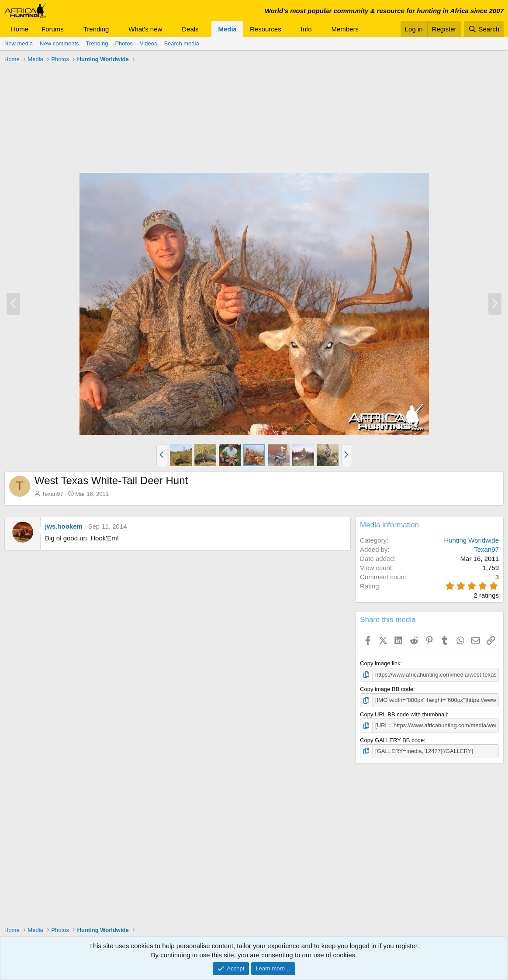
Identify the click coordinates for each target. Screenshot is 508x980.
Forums (53, 29)
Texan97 (53, 494)
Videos (149, 43)
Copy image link (380, 663)
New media (19, 43)
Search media (181, 43)
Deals (190, 29)
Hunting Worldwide (471, 540)
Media (227, 29)
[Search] (484, 29)
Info (306, 29)
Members (345, 29)
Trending (96, 29)
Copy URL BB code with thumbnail (403, 714)
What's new (145, 29)
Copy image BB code (387, 689)
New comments (59, 43)
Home (20, 29)
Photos (124, 43)
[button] (71, 29)
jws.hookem (64, 526)
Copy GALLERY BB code (392, 740)
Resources (266, 29)
